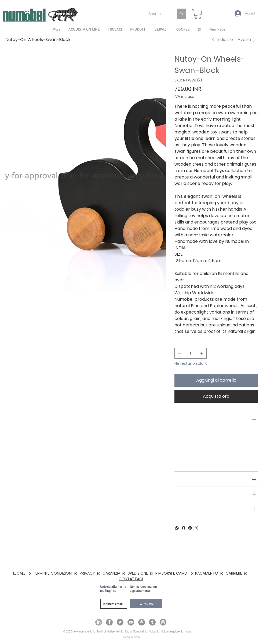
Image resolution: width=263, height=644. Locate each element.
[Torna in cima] (131, 637)
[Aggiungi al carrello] (216, 380)
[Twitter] (196, 528)
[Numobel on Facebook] (109, 622)
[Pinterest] (190, 528)
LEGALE (19, 573)
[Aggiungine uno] (201, 353)
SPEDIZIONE (138, 573)
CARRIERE (234, 573)
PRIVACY (87, 573)
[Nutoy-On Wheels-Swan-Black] (38, 39)
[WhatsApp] (177, 528)
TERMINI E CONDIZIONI (53, 573)
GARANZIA (111, 573)
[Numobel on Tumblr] (152, 622)
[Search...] (157, 14)
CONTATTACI (131, 579)
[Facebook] (184, 528)
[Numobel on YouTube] (131, 622)
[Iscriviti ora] (146, 604)
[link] (198, 14)
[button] (200, 29)
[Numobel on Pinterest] (142, 622)
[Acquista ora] (216, 396)
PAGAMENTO (207, 573)
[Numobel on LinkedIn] (99, 622)
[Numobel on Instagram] (163, 622)
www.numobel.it (82, 632)
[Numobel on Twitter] (120, 622)
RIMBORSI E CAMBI (171, 573)
